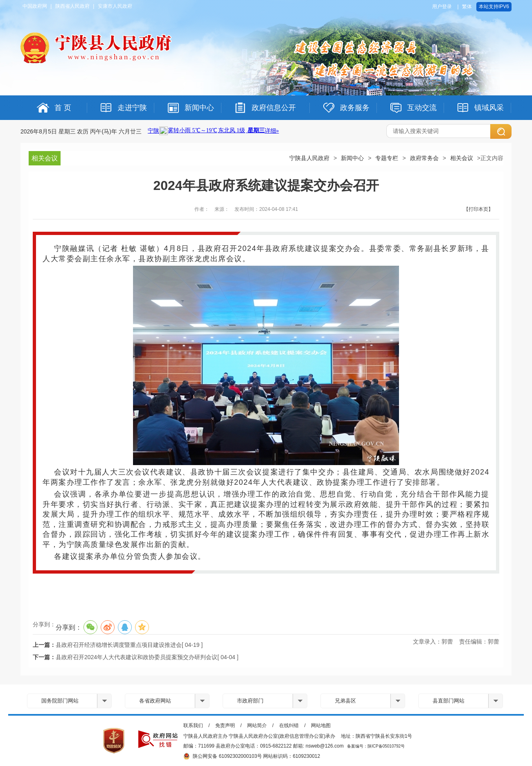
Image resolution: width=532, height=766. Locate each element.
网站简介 (257, 725)
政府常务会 (424, 158)
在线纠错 (289, 725)
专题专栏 (387, 158)
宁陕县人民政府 (309, 158)
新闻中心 (352, 158)
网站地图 (321, 725)
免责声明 (225, 725)
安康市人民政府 (115, 6)
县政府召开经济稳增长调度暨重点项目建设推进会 (119, 645)
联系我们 (193, 725)
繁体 (467, 7)
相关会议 (462, 158)
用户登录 (442, 7)
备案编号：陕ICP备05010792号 (376, 746)
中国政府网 (35, 6)
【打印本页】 (478, 209)
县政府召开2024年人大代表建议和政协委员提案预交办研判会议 (136, 657)
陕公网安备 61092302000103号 (223, 756)
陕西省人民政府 (72, 6)
